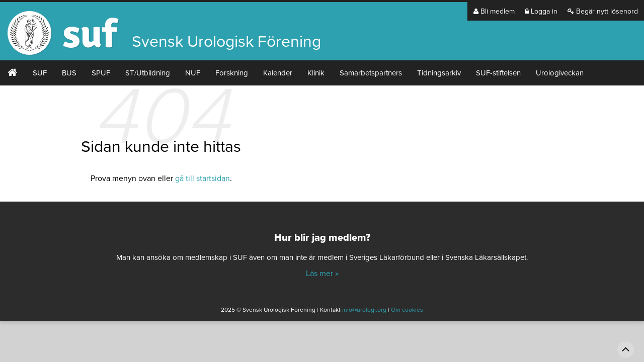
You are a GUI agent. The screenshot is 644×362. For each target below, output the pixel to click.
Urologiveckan (560, 73)
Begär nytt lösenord (603, 11)
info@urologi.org (364, 310)
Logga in (541, 11)
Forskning (232, 73)
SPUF (101, 73)
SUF (40, 73)
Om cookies (407, 310)
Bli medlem (494, 11)
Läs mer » (322, 274)
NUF (193, 73)
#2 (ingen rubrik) (13, 73)
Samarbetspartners (371, 73)
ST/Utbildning (148, 73)
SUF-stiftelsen (498, 73)
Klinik (316, 73)
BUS (69, 73)
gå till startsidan (203, 178)
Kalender (278, 73)
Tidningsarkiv (439, 73)
